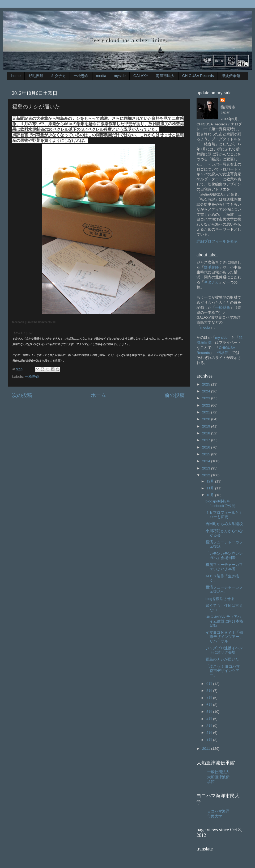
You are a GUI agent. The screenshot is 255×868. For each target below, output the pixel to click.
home (16, 76)
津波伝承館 (231, 76)
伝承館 (223, 353)
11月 (211, 488)
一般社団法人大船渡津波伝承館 (218, 777)
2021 (207, 412)
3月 (210, 726)
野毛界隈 (36, 76)
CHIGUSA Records (198, 76)
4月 (210, 719)
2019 (207, 426)
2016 (207, 447)
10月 (211, 495)
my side (221, 338)
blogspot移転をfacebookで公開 (220, 503)
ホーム (98, 395)
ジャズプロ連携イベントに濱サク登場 (224, 650)
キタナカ (58, 76)
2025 (207, 384)
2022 (207, 405)
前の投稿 (175, 395)
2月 (210, 733)
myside (120, 76)
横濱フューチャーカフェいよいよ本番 (224, 567)
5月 (210, 712)
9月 (210, 684)
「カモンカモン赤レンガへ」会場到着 (224, 556)
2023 (207, 398)
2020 (207, 419)
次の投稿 (22, 395)
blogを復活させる (220, 599)
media (101, 76)
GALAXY (141, 76)
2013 (207, 468)
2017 (207, 440)
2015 (207, 454)
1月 (210, 740)
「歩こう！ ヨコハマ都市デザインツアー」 (223, 671)
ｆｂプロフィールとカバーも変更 (224, 515)
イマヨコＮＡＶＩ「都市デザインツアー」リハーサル (224, 637)
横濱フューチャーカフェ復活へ (224, 589)
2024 (207, 391)
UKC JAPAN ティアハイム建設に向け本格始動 (224, 621)
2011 (207, 749)
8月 (210, 691)
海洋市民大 (165, 76)
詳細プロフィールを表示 (217, 241)
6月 (210, 705)
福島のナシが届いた (222, 659)
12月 (211, 481)
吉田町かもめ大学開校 (224, 524)
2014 (207, 461)
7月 (210, 698)
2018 (207, 433)
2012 (207, 475)
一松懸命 (81, 76)
